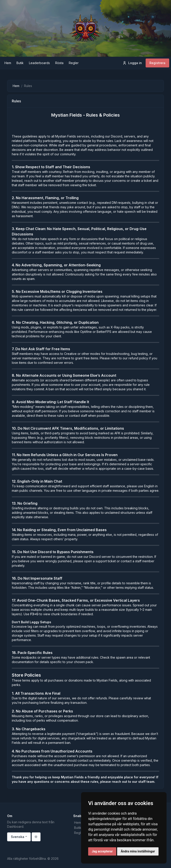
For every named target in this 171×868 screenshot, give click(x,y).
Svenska (18, 837)
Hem (16, 86)
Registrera (157, 63)
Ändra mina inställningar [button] (138, 851)
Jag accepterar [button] (102, 851)
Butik (78, 828)
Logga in (132, 63)
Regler (79, 833)
